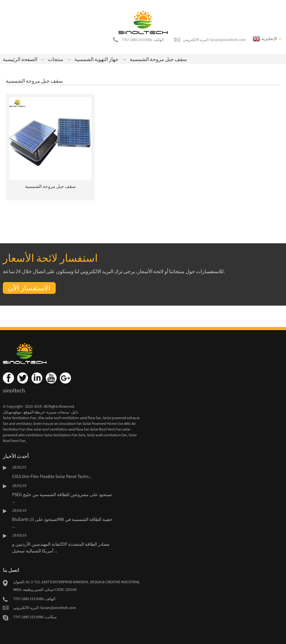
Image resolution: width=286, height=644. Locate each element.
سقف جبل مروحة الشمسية (158, 59)
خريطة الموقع (34, 412)
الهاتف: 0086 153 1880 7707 (143, 40)
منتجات (56, 59)
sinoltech (14, 390)
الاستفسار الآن (29, 288)
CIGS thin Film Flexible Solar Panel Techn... (52, 476)
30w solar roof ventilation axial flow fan (70, 418)
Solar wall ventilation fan (107, 435)
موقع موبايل (12, 412)
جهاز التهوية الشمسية (96, 59)
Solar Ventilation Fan (20, 418)
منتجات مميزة (58, 412)
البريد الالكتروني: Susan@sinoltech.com (214, 40)
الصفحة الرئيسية (20, 59)
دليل (74, 412)
